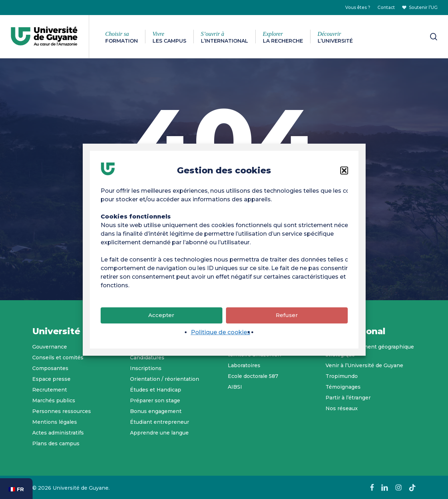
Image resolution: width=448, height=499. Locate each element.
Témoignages (343, 387)
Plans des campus (56, 443)
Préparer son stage (155, 400)
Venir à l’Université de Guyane (364, 365)
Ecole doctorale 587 (253, 376)
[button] (344, 172)
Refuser (287, 317)
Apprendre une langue (159, 433)
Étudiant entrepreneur (160, 422)
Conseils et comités (58, 358)
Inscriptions (146, 368)
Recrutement (50, 390)
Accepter (161, 317)
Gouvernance (50, 347)
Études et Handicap (156, 390)
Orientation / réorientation (165, 379)
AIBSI (235, 387)
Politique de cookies (221, 334)
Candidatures (147, 358)
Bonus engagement (156, 411)
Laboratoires (244, 365)
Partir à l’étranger (348, 398)
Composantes (50, 368)
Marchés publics (54, 400)
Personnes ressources (62, 411)
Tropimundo (342, 376)
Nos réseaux (342, 408)
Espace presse (51, 379)
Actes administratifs (58, 433)
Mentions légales (55, 422)
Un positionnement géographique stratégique (370, 351)
